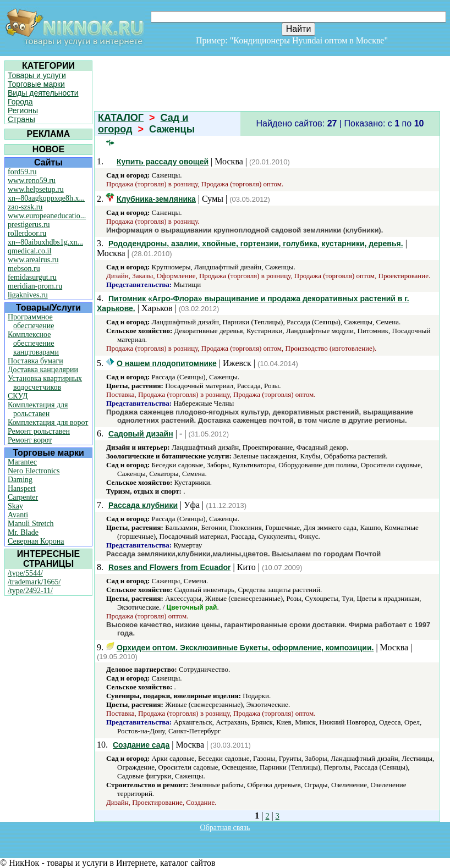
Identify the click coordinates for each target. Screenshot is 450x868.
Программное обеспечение (31, 321)
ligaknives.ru (28, 295)
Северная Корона (36, 541)
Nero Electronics (34, 471)
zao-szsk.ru (25, 207)
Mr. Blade (23, 532)
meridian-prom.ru (35, 286)
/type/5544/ (25, 573)
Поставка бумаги (35, 361)
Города (20, 102)
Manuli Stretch (31, 524)
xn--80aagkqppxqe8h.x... (46, 198)
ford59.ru (22, 172)
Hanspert (22, 488)
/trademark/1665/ (34, 582)
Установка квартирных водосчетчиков (45, 383)
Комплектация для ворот (48, 422)
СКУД (18, 396)
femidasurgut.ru (32, 277)
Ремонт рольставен (39, 431)
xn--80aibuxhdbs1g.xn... (45, 242)
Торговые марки (36, 84)
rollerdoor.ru (27, 233)
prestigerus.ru (29, 225)
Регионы (23, 110)
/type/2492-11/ (30, 591)
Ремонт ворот (30, 440)
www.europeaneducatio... (47, 216)
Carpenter (23, 497)
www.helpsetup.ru (36, 189)
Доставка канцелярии (43, 370)
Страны (21, 119)
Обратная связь (225, 828)
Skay (15, 506)
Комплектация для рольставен (38, 409)
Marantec (22, 462)
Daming (20, 480)
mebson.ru (24, 269)
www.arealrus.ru (33, 260)
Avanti (18, 515)
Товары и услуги (37, 75)
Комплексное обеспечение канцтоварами (33, 343)
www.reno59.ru (32, 181)
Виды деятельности (43, 93)
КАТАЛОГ (121, 118)
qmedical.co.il (29, 251)
